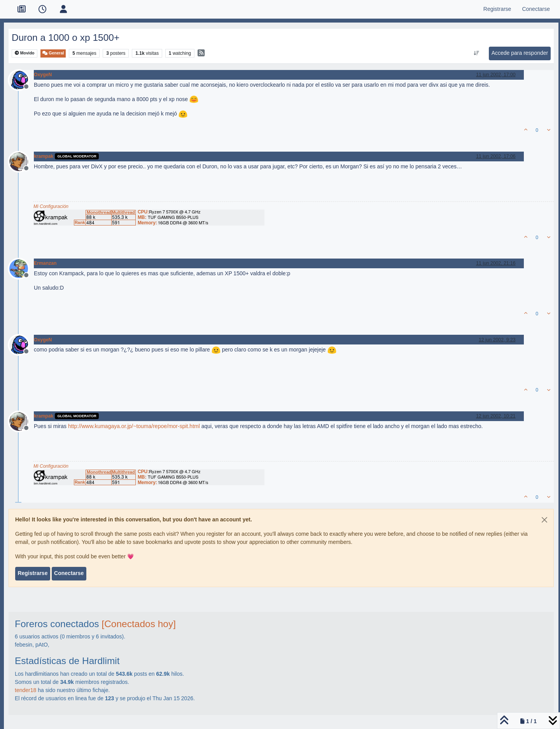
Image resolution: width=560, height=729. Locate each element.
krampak (44, 156)
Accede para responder (520, 53)
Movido (25, 53)
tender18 (25, 690)
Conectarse (69, 573)
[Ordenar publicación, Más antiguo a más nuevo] (476, 53)
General (53, 53)
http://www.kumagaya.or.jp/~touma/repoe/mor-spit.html (134, 426)
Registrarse (32, 573)
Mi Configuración (51, 206)
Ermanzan (45, 263)
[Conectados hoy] (139, 624)
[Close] (544, 520)
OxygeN (43, 75)
